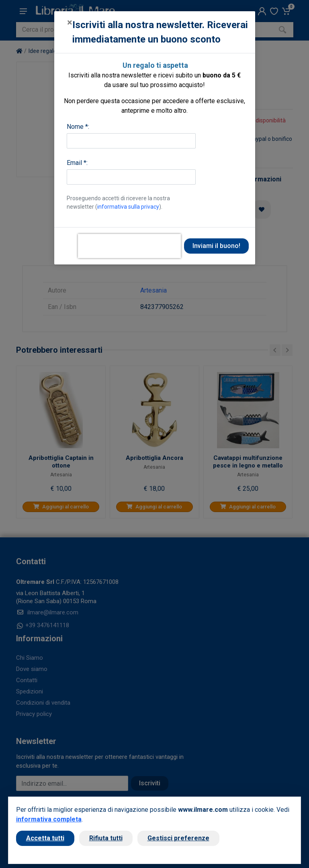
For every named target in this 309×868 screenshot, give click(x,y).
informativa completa (49, 819)
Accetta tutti (45, 838)
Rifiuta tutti (106, 838)
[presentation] (129, 246)
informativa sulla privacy (128, 207)
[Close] (70, 22)
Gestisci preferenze (178, 838)
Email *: (77, 163)
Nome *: (78, 127)
